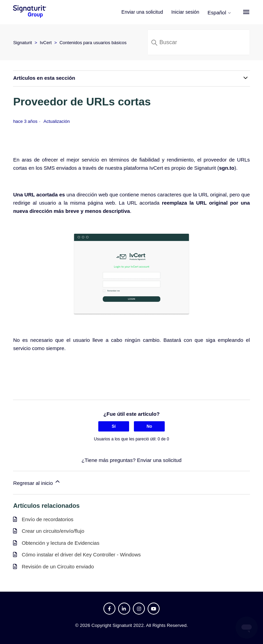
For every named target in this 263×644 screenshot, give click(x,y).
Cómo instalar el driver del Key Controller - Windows (81, 555)
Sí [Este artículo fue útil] (114, 426)
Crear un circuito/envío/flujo (53, 531)
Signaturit (22, 43)
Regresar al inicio (37, 482)
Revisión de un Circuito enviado (58, 566)
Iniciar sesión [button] (185, 12)
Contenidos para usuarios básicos (93, 43)
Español (220, 12)
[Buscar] (199, 42)
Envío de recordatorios (47, 519)
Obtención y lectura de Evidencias (60, 543)
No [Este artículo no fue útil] (149, 426)
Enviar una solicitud (142, 12)
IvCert (46, 43)
